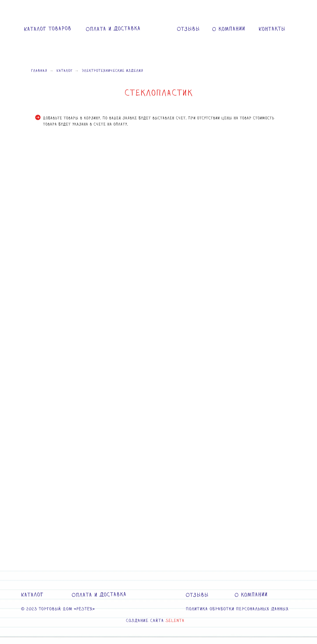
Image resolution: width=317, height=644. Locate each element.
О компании (229, 29)
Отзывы (188, 29)
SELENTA (175, 621)
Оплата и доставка (113, 29)
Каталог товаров (47, 29)
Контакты (272, 29)
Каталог (64, 71)
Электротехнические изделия (112, 71)
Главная (39, 71)
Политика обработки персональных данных (237, 609)
